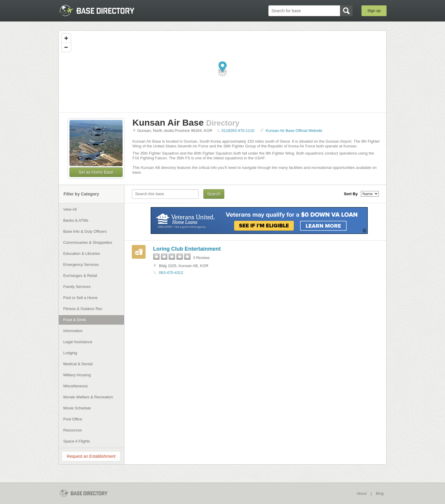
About (361, 493)
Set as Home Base (96, 172)
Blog (380, 493)
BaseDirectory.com (102, 10)
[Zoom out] (66, 47)
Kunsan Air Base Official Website (294, 131)
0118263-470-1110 (238, 131)
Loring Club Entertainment (187, 249)
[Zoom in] (66, 38)
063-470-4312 (171, 273)
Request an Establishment (91, 456)
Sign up (374, 11)
